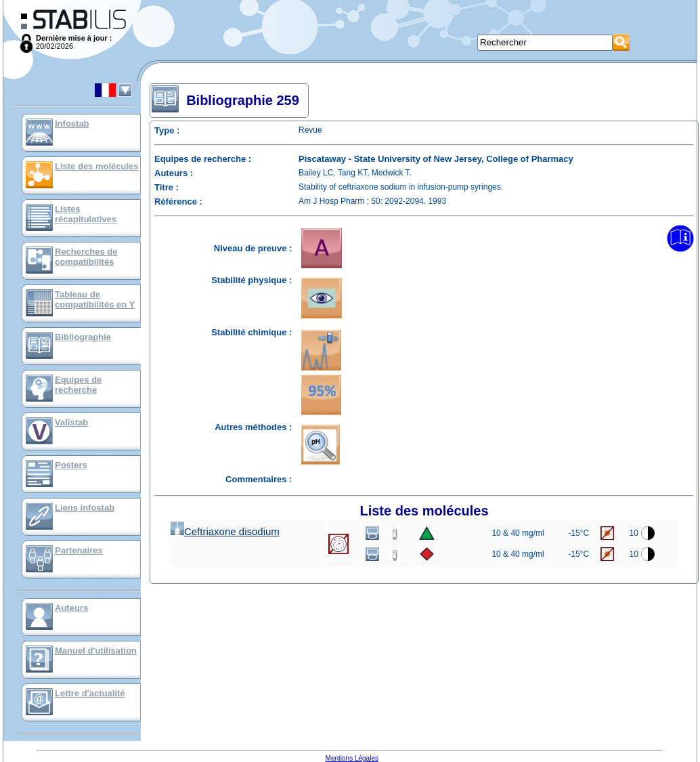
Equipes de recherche (78, 385)
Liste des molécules (97, 166)
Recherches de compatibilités (86, 257)
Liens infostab (85, 508)
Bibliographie (83, 337)
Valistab (71, 422)
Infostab (72, 124)
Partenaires (79, 550)
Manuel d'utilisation (96, 651)
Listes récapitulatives (86, 214)
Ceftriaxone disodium (225, 531)
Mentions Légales (352, 758)
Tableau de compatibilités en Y (95, 299)
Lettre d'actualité (90, 693)
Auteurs (71, 608)
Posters (71, 465)
